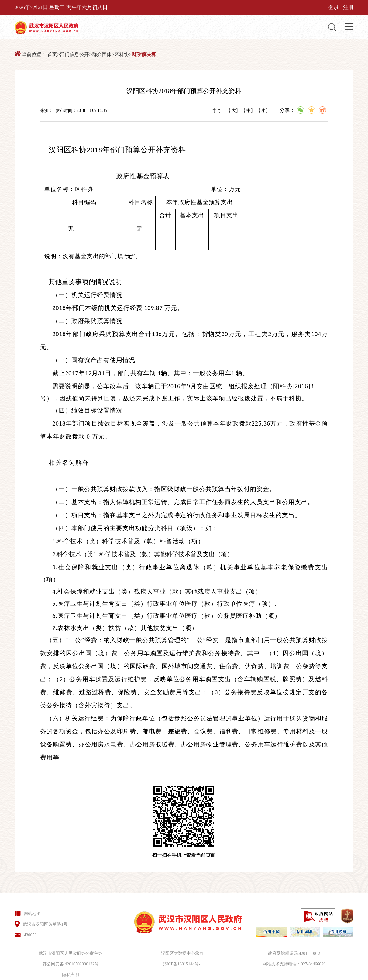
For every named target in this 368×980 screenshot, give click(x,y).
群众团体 (102, 54)
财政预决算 (144, 54)
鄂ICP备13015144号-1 (182, 964)
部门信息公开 (74, 54)
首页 (52, 54)
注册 (348, 7)
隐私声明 (71, 975)
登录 (334, 7)
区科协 (122, 54)
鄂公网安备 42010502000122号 (71, 964)
